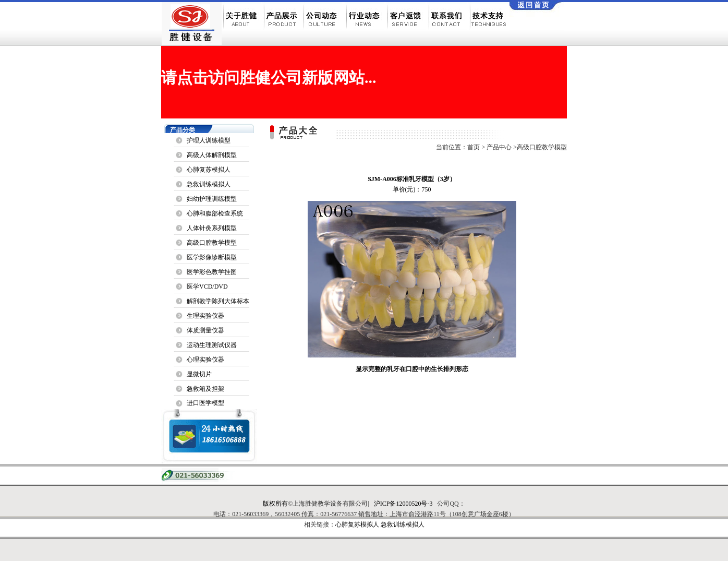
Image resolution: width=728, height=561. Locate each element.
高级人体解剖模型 (212, 155)
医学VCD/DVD (207, 287)
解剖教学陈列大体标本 (218, 301)
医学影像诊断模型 (212, 257)
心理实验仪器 (205, 360)
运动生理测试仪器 (212, 345)
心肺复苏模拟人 (209, 170)
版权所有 (275, 504)
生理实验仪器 (205, 316)
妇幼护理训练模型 (212, 199)
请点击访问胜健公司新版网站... (269, 77)
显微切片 (199, 374)
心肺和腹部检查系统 (215, 213)
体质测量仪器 (205, 330)
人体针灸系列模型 (212, 228)
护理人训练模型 (209, 140)
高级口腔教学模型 (212, 243)
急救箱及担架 (205, 389)
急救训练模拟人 (209, 184)
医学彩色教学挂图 (212, 272)
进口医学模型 (205, 403)
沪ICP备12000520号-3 (403, 504)
